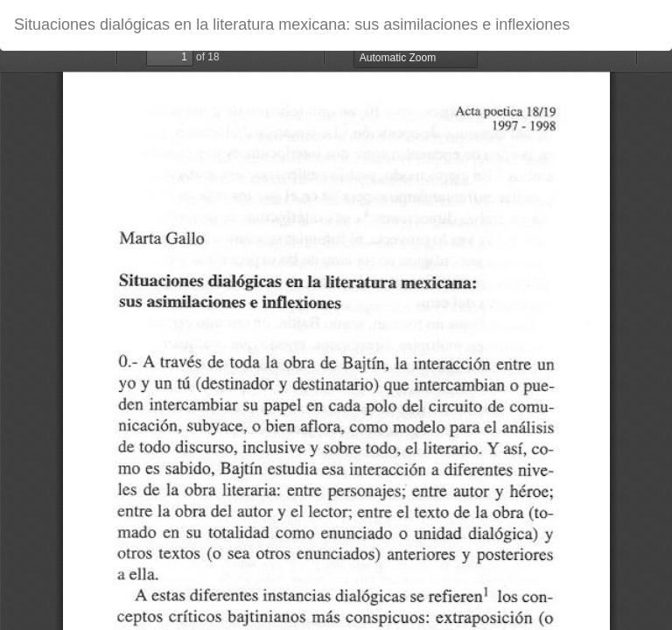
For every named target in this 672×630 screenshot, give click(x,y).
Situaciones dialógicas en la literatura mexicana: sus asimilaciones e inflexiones (292, 24)
